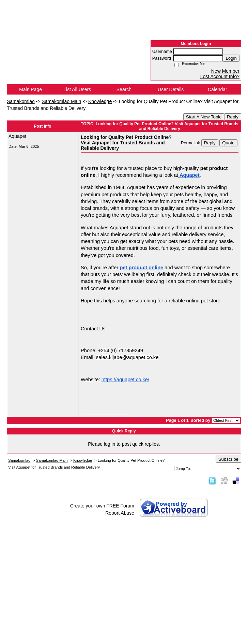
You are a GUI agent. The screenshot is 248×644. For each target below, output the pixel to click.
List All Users (77, 89)
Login (231, 58)
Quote (228, 143)
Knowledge (100, 101)
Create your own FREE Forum (102, 506)
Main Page (30, 89)
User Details (171, 89)
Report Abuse (120, 513)
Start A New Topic (204, 117)
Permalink (190, 143)
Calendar (218, 89)
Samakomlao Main (61, 101)
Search (124, 89)
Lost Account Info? (220, 76)
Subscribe (228, 459)
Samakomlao (21, 101)
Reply (233, 117)
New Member (225, 71)
